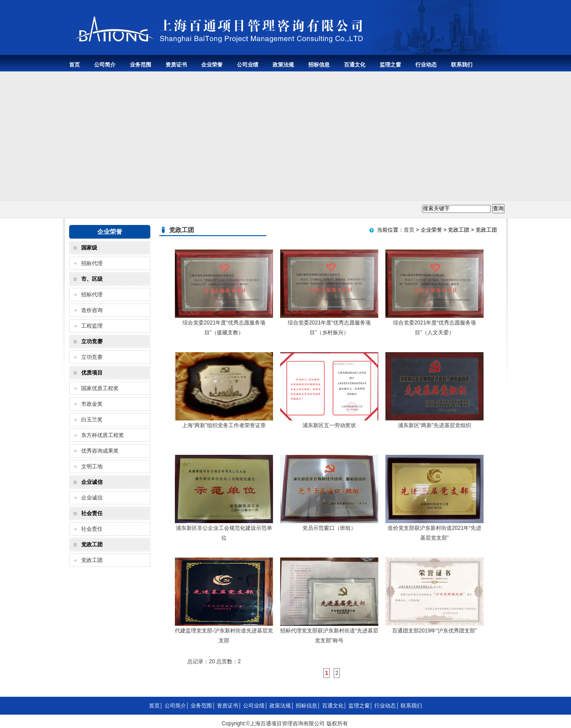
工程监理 (92, 326)
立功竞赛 (92, 357)
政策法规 (283, 65)
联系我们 (462, 65)
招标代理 (92, 263)
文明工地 (92, 466)
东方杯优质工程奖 (103, 435)
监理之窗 (390, 65)
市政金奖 (92, 404)
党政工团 (92, 560)
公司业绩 (248, 65)
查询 (498, 208)
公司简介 (105, 65)
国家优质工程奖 (100, 388)
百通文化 (355, 65)
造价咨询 (92, 310)
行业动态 (426, 65)
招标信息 (319, 65)
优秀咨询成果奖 (100, 451)
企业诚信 (92, 498)
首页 (74, 65)
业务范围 (141, 65)
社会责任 (92, 529)
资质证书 (176, 65)
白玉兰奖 (92, 420)
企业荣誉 (212, 65)
